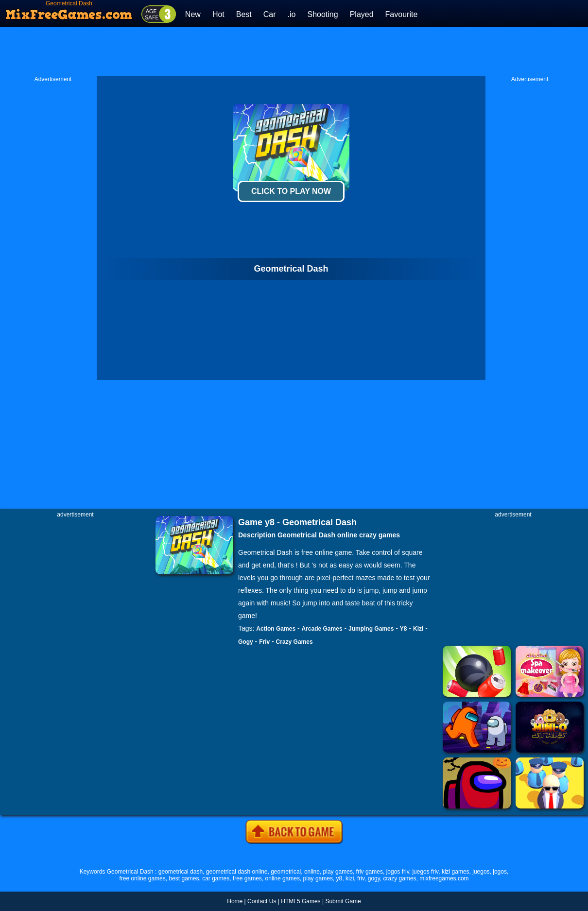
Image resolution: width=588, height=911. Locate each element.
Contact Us (262, 901)
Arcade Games (322, 629)
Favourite (402, 14)
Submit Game (343, 901)
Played (362, 14)
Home (235, 901)
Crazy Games (294, 642)
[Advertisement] (294, 52)
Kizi (418, 629)
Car (270, 14)
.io (292, 14)
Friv (264, 642)
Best (244, 14)
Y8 (404, 629)
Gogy (246, 642)
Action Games (276, 629)
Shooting (322, 14)
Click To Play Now (291, 191)
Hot (218, 14)
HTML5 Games (301, 901)
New (193, 14)
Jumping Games (371, 629)
